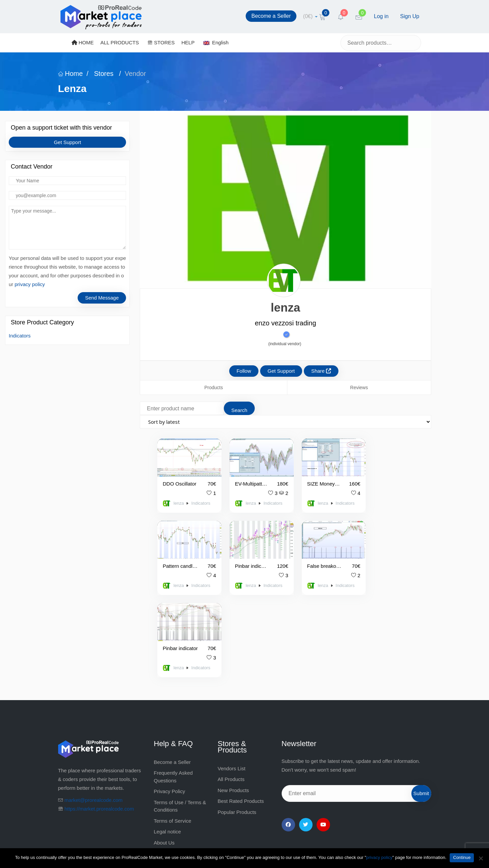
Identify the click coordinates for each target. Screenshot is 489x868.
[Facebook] (288, 735)
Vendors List (232, 679)
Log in (381, 16)
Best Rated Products (241, 712)
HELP (188, 42)
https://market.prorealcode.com (99, 719)
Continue (462, 857)
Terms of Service (173, 732)
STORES (161, 42)
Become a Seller (271, 16)
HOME (83, 42)
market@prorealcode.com (94, 711)
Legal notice (168, 742)
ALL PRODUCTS (120, 42)
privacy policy (30, 284)
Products (214, 387)
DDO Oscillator (178, 480)
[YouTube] (323, 735)
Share (321, 371)
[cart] (310, 16)
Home (71, 74)
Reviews (359, 387)
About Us (164, 753)
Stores (104, 74)
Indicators (20, 336)
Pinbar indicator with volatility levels (177, 559)
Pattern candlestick (376, 480)
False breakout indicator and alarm (244, 559)
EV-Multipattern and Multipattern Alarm (243, 480)
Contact (163, 764)
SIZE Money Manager (309, 480)
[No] (481, 858)
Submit (421, 704)
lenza (178, 500)
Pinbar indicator (310, 559)
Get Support (67, 142)
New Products (233, 701)
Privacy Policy (170, 702)
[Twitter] (306, 735)
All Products (231, 690)
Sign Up (410, 16)
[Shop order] (285, 422)
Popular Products (237, 723)
